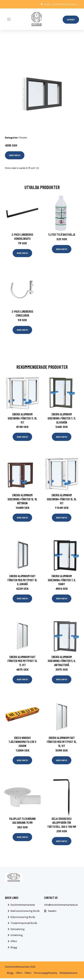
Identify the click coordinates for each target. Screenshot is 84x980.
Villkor (28, 974)
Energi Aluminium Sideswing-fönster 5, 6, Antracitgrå (62, 662)
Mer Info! (15, 155)
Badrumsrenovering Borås (25, 913)
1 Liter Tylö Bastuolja (62, 234)
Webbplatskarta (68, 974)
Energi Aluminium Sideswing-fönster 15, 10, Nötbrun (22, 500)
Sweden (48, 4)
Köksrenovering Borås (23, 919)
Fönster (23, 138)
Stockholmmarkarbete (23, 907)
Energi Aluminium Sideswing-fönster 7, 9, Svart (62, 581)
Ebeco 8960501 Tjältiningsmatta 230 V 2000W (22, 743)
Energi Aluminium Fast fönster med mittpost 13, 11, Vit (22, 662)
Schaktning (17, 937)
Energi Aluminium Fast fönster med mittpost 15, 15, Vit (62, 743)
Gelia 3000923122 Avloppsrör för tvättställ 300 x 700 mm (62, 824)
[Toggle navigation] (9, 19)
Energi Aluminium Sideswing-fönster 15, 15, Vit (62, 500)
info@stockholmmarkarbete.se (65, 4)
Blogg (14, 949)
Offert (71, 20)
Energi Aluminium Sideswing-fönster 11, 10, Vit (22, 419)
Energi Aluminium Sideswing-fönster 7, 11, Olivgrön (62, 419)
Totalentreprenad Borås (24, 925)
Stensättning (18, 931)
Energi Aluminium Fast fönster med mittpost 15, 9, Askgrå (22, 581)
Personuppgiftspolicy (46, 974)
